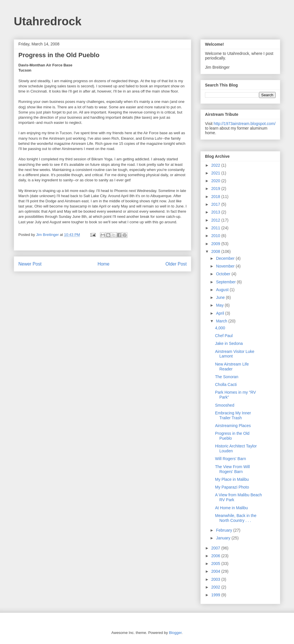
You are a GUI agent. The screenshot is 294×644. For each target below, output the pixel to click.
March (222, 321)
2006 (216, 556)
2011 (216, 228)
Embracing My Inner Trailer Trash (233, 415)
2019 (216, 189)
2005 (216, 564)
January (224, 538)
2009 (216, 244)
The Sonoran (227, 377)
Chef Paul (224, 336)
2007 (216, 548)
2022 (216, 165)
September (226, 282)
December (226, 258)
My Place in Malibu (232, 479)
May (220, 305)
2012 (216, 220)
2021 (216, 173)
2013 (216, 212)
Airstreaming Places (233, 426)
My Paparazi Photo (232, 487)
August (223, 290)
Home (104, 264)
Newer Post (30, 264)
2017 (216, 204)
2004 (216, 571)
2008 (216, 251)
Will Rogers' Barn (231, 459)
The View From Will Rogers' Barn (232, 469)
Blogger (175, 633)
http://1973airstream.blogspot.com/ (245, 124)
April (220, 313)
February (225, 530)
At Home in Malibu (231, 508)
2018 (216, 197)
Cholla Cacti (226, 385)
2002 (216, 587)
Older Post (176, 264)
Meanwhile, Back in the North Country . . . (236, 518)
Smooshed (225, 405)
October (224, 274)
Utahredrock (48, 21)
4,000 (220, 328)
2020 (216, 181)
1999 (216, 595)
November (226, 266)
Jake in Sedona (229, 343)
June (221, 297)
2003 (216, 579)
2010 (216, 236)
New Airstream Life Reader (232, 367)
